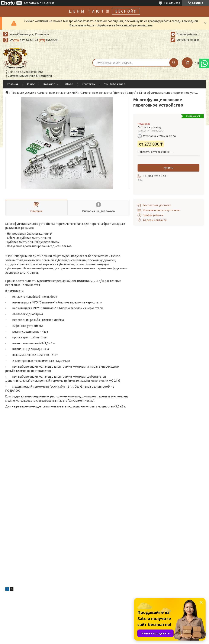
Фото (69, 84)
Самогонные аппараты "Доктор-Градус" (108, 93)
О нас (31, 84)
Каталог (49, 84)
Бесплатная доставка (157, 205)
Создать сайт (33, 3)
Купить (168, 168)
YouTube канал (115, 84)
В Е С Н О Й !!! (126, 11)
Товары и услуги (23, 93)
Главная (13, 84)
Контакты (89, 84)
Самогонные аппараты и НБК (57, 93)
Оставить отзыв (188, 40)
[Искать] (174, 63)
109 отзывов (172, 3)
